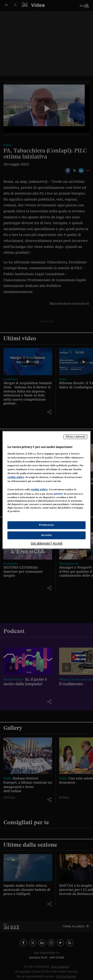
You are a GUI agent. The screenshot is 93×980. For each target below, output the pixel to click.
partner (58, 494)
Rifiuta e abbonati (75, 437)
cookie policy (16, 477)
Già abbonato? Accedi (46, 544)
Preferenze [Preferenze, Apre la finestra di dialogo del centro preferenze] (47, 525)
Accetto (47, 535)
